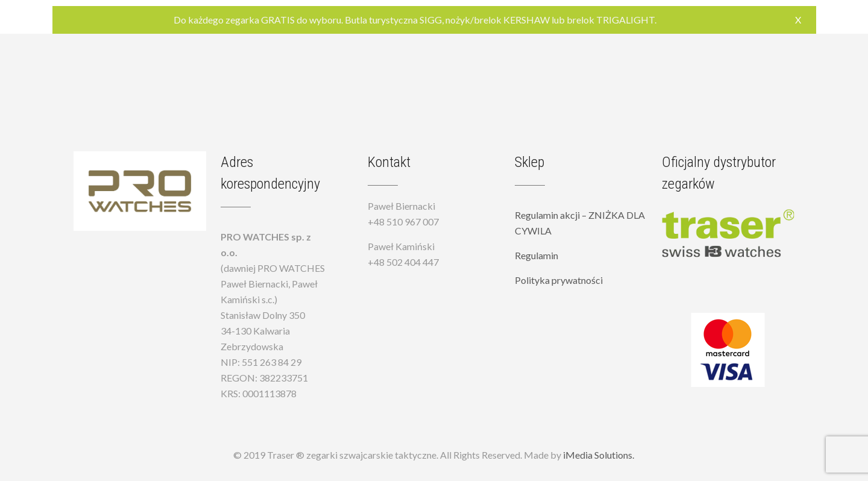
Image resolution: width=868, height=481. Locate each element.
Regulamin (536, 255)
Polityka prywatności (559, 280)
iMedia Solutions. (599, 455)
